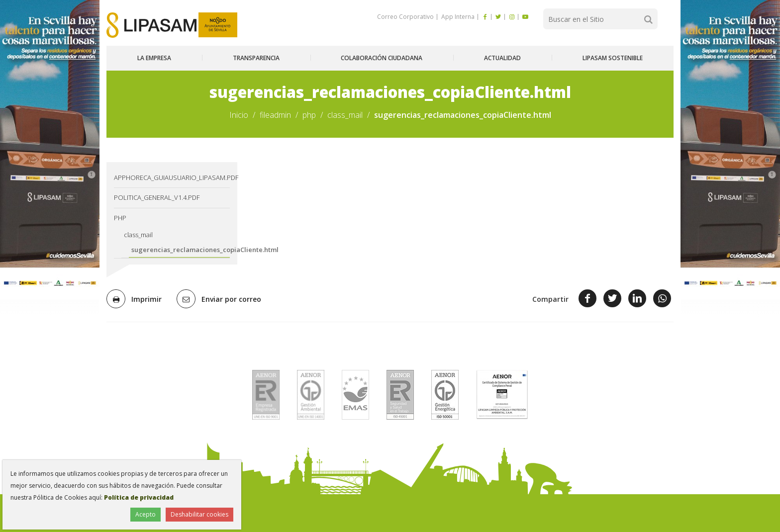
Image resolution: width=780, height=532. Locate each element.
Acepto (146, 514)
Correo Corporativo (405, 17)
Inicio (239, 115)
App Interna (457, 17)
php (309, 115)
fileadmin (275, 115)
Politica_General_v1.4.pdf (157, 197)
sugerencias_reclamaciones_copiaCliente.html (181, 250)
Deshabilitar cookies (199, 514)
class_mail (345, 115)
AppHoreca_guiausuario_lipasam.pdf (172, 177)
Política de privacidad (139, 497)
